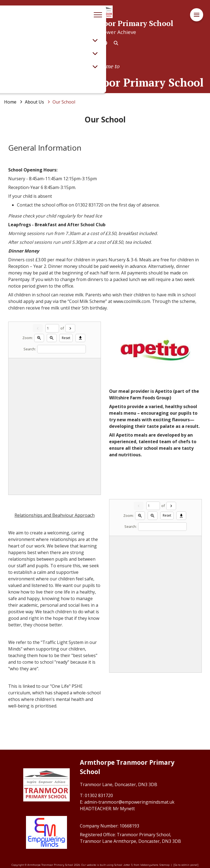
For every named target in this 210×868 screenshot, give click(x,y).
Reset (66, 338)
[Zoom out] (52, 338)
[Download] (80, 338)
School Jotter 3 (123, 865)
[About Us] (34, 102)
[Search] (62, 349)
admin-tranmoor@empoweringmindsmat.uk (129, 802)
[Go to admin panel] (186, 865)
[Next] (70, 328)
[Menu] (197, 15)
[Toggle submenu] (95, 40)
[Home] (10, 102)
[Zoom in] (39, 338)
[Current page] (52, 328)
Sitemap (164, 865)
